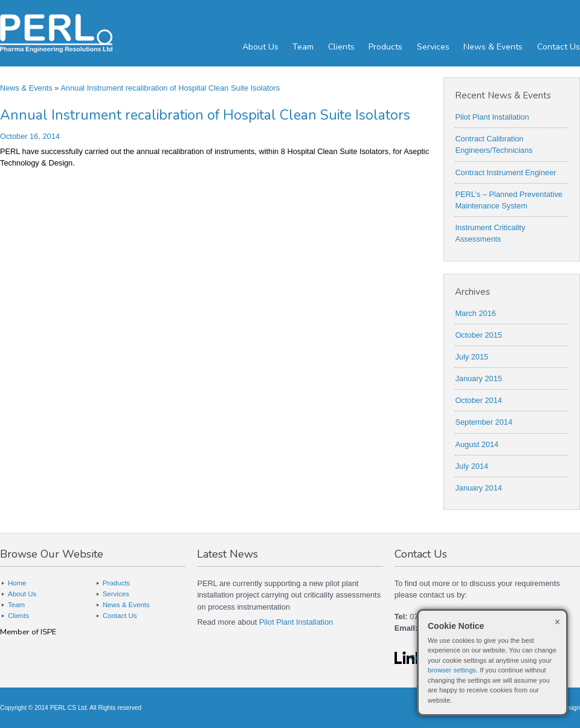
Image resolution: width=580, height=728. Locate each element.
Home (17, 583)
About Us (260, 47)
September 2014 (484, 422)
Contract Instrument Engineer (505, 172)
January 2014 (478, 488)
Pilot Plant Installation (492, 117)
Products (385, 47)
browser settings (452, 670)
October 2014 (478, 400)
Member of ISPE (28, 632)
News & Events (493, 47)
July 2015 (472, 357)
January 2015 (478, 378)
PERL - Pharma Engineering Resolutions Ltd (72, 33)
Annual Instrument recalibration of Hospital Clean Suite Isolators (170, 88)
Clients (341, 47)
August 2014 (477, 444)
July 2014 (472, 466)
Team (303, 47)
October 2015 (478, 335)
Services (433, 47)
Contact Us (559, 47)
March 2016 (475, 313)
